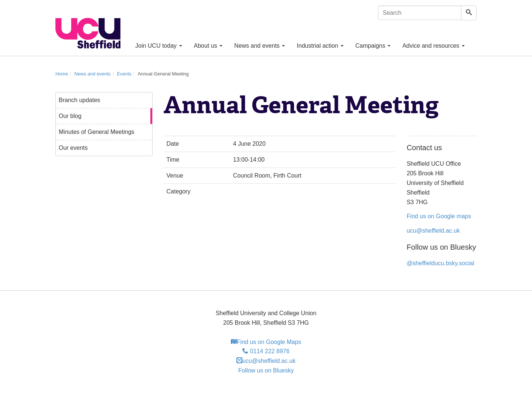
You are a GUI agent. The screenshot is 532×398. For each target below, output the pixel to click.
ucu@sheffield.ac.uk (433, 231)
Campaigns (373, 46)
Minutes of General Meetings (97, 132)
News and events (260, 46)
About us (208, 46)
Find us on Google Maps (266, 342)
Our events (73, 148)
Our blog (70, 116)
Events (124, 74)
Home (62, 74)
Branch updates (79, 100)
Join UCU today (159, 46)
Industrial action (320, 46)
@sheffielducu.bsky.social (441, 263)
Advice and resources (433, 46)
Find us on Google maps (439, 216)
